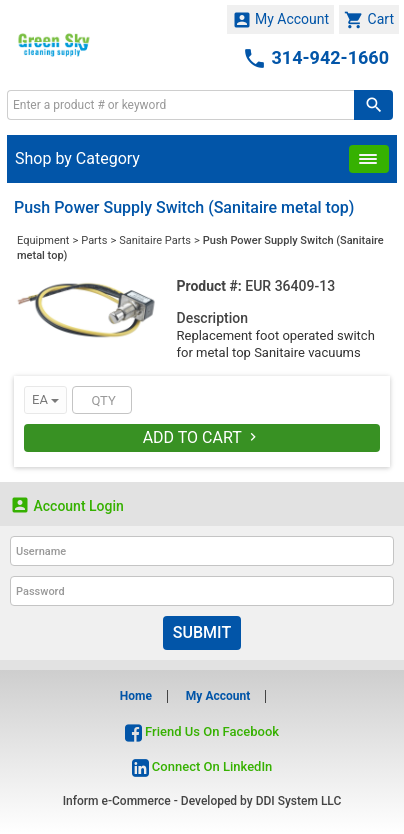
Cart (369, 20)
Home (136, 696)
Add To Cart (202, 437)
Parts (94, 240)
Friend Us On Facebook (202, 731)
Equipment (43, 240)
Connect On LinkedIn (202, 766)
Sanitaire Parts (155, 240)
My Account (281, 20)
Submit (202, 632)
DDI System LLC (299, 801)
